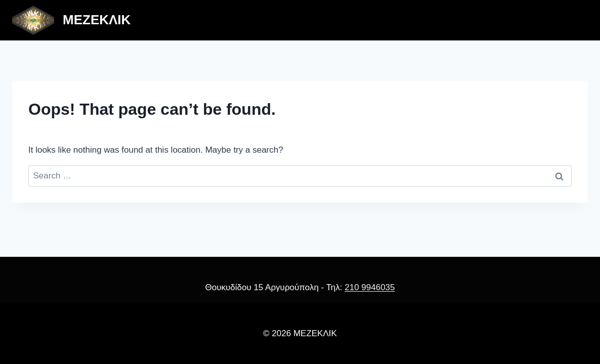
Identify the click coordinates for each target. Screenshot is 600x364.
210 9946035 (370, 287)
